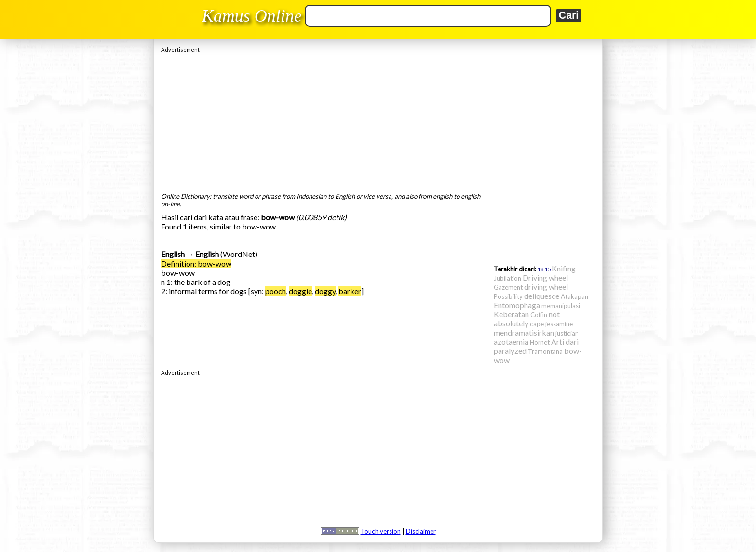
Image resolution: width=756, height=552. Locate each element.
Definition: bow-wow (196, 263)
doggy (325, 291)
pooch (276, 291)
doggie (300, 291)
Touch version (381, 531)
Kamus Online (252, 16)
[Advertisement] (378, 120)
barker (350, 291)
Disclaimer (421, 531)
